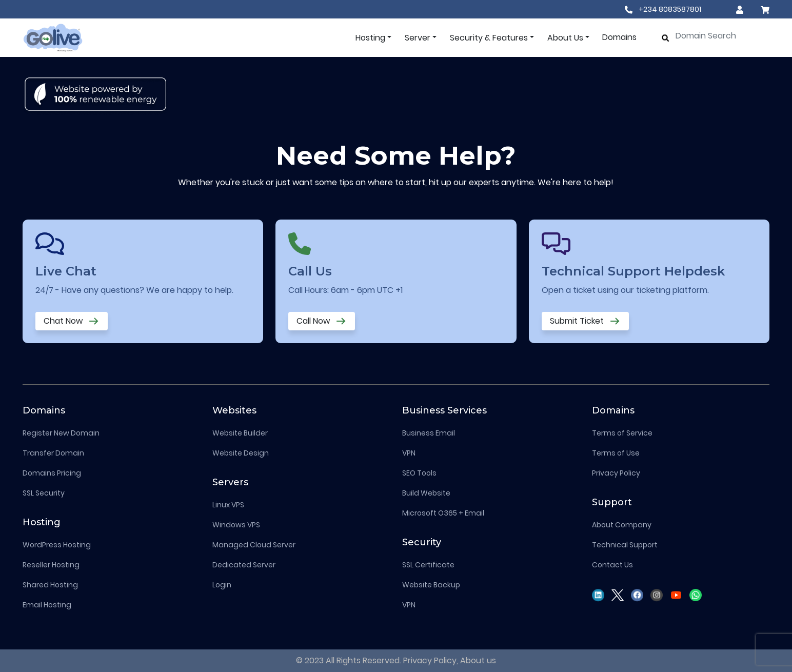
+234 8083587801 (663, 9)
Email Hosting (47, 605)
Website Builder (240, 433)
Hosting (370, 38)
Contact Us (612, 565)
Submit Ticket (585, 321)
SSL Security (44, 493)
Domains (619, 37)
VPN (409, 453)
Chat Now (72, 321)
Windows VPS (236, 525)
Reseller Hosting (51, 565)
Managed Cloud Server (254, 545)
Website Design (241, 453)
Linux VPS (228, 505)
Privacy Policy (616, 473)
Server (418, 38)
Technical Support (625, 545)
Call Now (322, 321)
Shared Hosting (50, 585)
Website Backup (431, 585)
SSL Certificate (428, 565)
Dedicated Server (244, 565)
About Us (565, 38)
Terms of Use (616, 453)
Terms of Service (622, 433)
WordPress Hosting (57, 545)
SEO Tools (419, 473)
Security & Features (489, 38)
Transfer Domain (53, 453)
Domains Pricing (52, 473)
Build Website (426, 493)
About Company (622, 525)
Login (222, 585)
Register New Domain (61, 433)
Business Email (429, 433)
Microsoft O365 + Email (443, 513)
